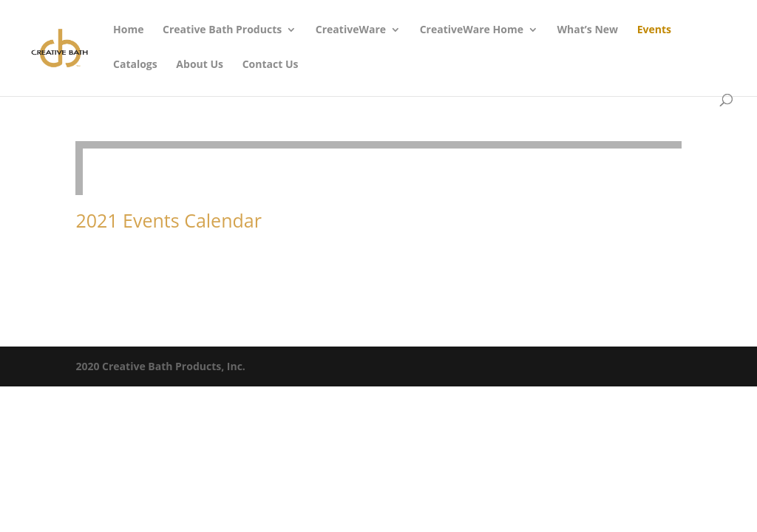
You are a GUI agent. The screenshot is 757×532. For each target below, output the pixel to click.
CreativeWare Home (472, 30)
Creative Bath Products (222, 30)
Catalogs (135, 65)
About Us (200, 65)
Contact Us (271, 65)
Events (654, 30)
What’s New (588, 30)
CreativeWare (351, 30)
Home (128, 30)
